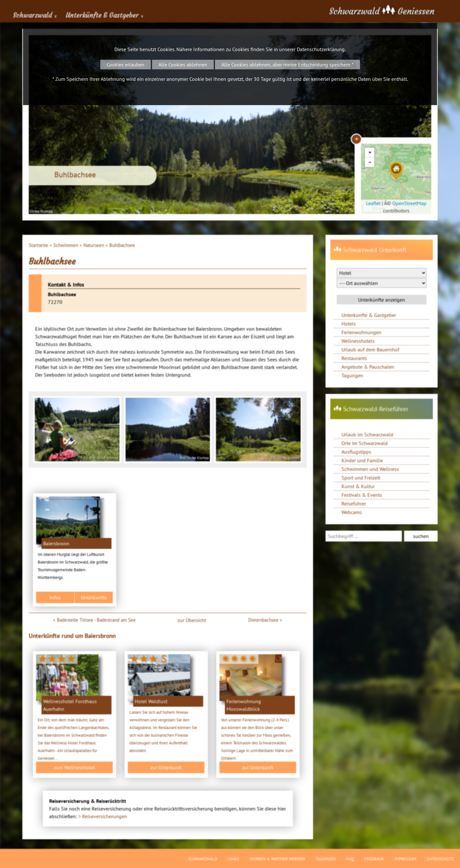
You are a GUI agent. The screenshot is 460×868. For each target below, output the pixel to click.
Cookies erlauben (126, 65)
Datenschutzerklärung (321, 49)
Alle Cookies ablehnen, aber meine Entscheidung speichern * (287, 65)
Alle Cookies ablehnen (183, 65)
